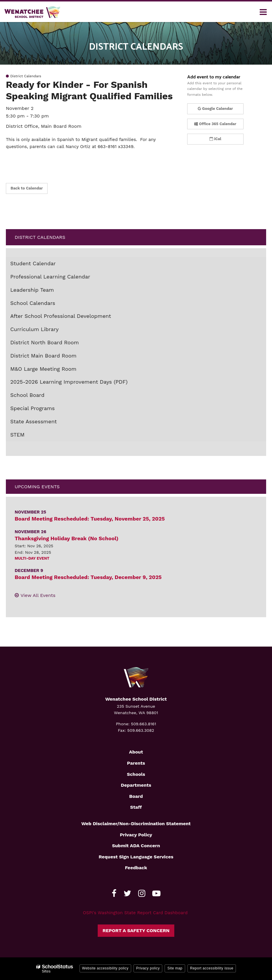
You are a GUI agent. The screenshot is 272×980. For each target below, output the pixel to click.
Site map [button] (175, 968)
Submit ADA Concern (136, 846)
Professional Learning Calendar (50, 277)
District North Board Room (45, 342)
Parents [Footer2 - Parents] (136, 763)
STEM (17, 435)
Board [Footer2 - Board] (136, 796)
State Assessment (33, 421)
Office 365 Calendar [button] (215, 124)
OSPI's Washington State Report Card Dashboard (135, 913)
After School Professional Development (61, 316)
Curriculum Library (34, 329)
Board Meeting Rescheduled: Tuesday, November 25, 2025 (90, 519)
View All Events (38, 595)
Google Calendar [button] (215, 109)
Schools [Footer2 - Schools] (136, 774)
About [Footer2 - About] (136, 752)
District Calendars (40, 237)
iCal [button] (215, 139)
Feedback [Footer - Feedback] (136, 868)
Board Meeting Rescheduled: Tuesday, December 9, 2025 (88, 577)
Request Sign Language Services (136, 857)
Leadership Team (32, 290)
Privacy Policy (136, 835)
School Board (27, 395)
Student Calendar (33, 263)
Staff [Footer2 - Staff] (136, 807)
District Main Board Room (43, 356)
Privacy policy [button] (148, 968)
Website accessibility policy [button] (105, 968)
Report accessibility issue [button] (212, 968)
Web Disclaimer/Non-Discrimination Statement (136, 824)
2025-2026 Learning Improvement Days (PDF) (80, 383)
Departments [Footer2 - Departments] (136, 785)
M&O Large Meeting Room (43, 369)
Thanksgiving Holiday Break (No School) (67, 538)
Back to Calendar (27, 188)
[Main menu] (263, 12)
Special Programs (33, 408)
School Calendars (33, 303)
